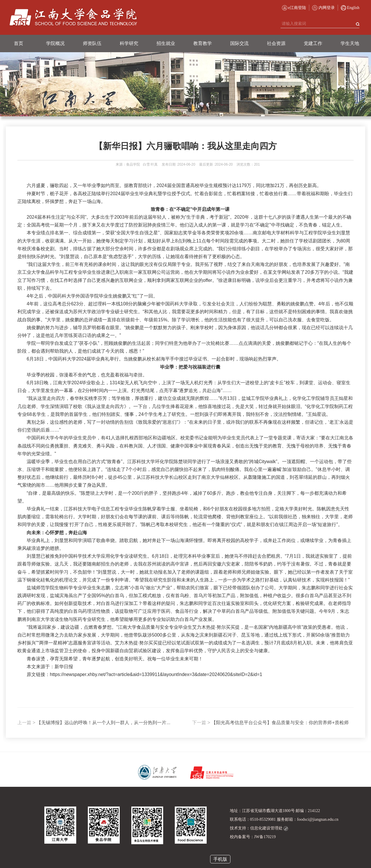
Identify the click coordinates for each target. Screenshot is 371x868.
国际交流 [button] (239, 43)
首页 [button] (19, 43)
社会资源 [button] (276, 43)
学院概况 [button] (55, 43)
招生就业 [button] (166, 43)
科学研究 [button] (129, 43)
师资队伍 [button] (92, 43)
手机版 (220, 859)
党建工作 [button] (313, 43)
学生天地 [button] (350, 43)
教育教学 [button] (203, 43)
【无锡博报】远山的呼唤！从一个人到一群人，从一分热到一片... (94, 723)
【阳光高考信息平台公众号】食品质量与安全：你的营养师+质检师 (270, 723)
